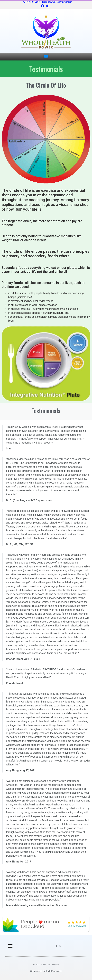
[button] (46, 56)
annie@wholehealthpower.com (58, 2)
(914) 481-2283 (33, 2)
